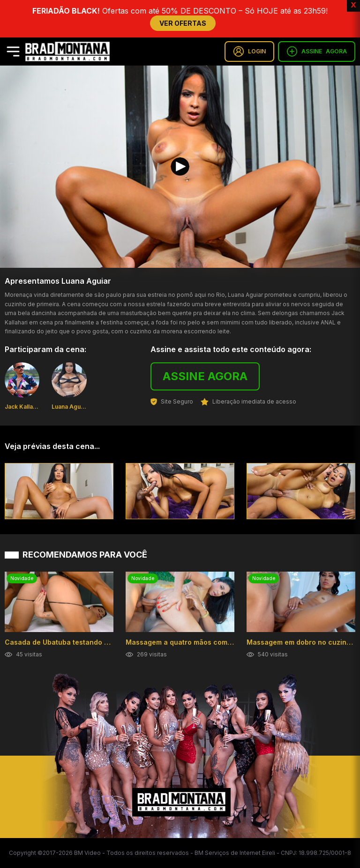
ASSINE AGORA (205, 376)
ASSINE (317, 51)
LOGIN (249, 51)
